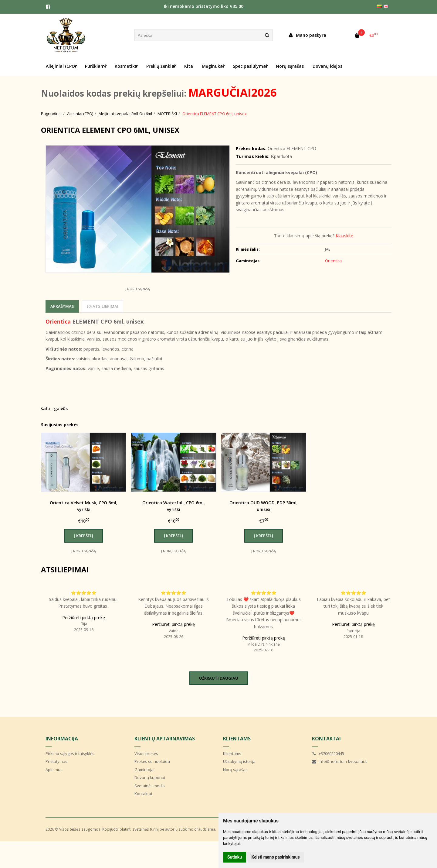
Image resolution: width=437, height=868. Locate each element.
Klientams (237, 739)
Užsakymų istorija (239, 761)
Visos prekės (146, 753)
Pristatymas (56, 761)
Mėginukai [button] (213, 66)
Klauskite (344, 236)
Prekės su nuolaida (152, 761)
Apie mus (54, 770)
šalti (46, 408)
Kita (189, 66)
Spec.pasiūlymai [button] (250, 66)
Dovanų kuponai (150, 777)
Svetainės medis (150, 786)
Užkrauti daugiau (219, 678)
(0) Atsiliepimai (103, 306)
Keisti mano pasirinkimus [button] (276, 857)
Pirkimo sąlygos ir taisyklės (70, 753)
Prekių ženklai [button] (161, 66)
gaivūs (61, 408)
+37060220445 (328, 753)
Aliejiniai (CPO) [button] (61, 66)
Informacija (62, 739)
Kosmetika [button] (126, 66)
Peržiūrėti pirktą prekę (84, 618)
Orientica (58, 321)
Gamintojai (144, 770)
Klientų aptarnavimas (165, 739)
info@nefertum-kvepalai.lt (339, 761)
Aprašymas (62, 306)
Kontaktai (143, 794)
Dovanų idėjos (327, 66)
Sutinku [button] (235, 857)
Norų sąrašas (290, 66)
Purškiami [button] (95, 66)
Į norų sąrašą (138, 289)
